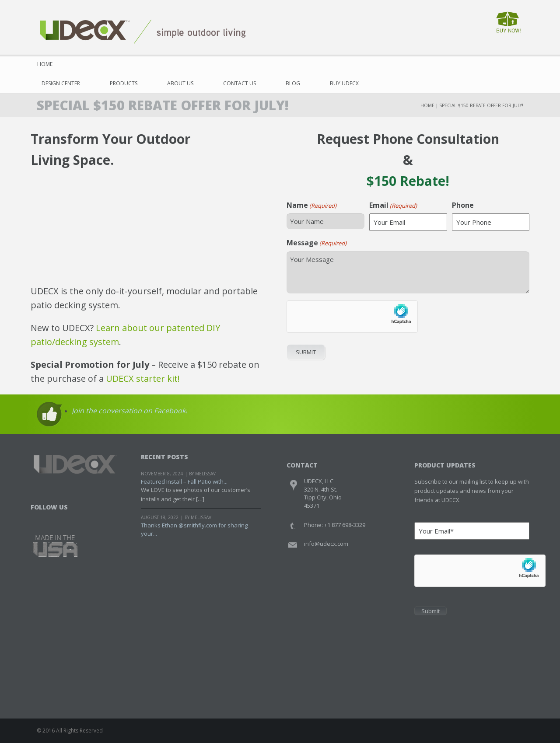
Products (124, 83)
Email (393, 205)
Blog (293, 83)
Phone (463, 205)
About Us (180, 83)
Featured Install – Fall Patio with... (184, 481)
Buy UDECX (344, 83)
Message (317, 243)
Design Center (61, 83)
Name (311, 205)
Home (45, 64)
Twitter (55, 518)
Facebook (38, 518)
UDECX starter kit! (143, 378)
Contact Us (240, 83)
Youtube (72, 518)
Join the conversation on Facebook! (129, 411)
